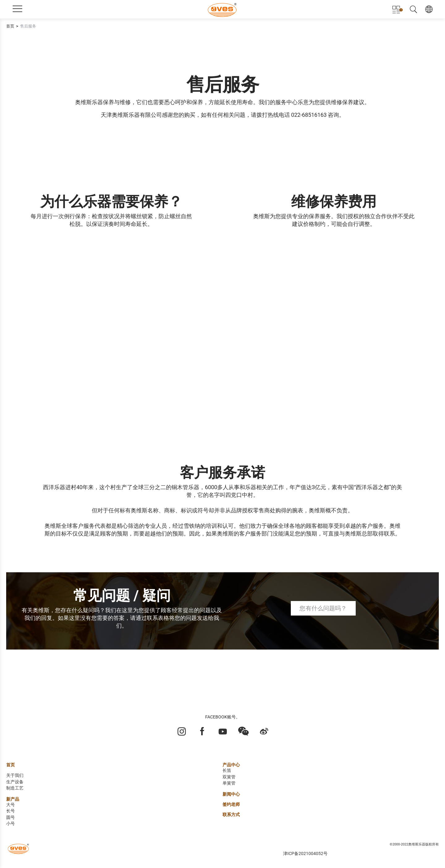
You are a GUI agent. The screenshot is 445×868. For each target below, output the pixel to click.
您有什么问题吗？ (323, 608)
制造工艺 (15, 788)
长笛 (227, 771)
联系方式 (231, 815)
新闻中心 (231, 794)
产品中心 (231, 765)
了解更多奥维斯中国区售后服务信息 (58, 669)
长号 (11, 811)
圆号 (11, 817)
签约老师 (231, 804)
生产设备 (15, 782)
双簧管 (229, 777)
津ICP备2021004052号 (305, 854)
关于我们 (15, 775)
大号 (11, 805)
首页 (10, 26)
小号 (11, 824)
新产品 (13, 799)
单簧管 (229, 783)
